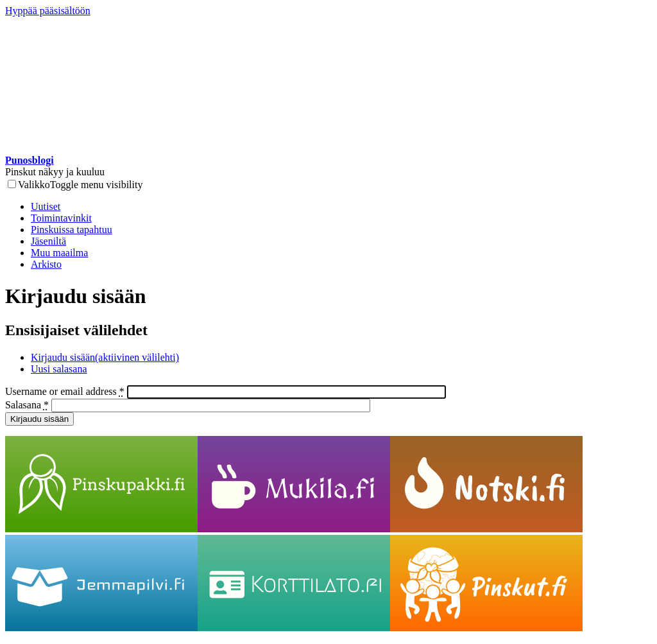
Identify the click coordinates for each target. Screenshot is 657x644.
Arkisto (46, 264)
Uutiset (46, 206)
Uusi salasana (59, 369)
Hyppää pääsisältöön (48, 11)
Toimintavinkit (61, 218)
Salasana (27, 405)
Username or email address (65, 391)
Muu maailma (59, 253)
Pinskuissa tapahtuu (72, 230)
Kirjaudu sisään (105, 357)
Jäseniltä (48, 241)
